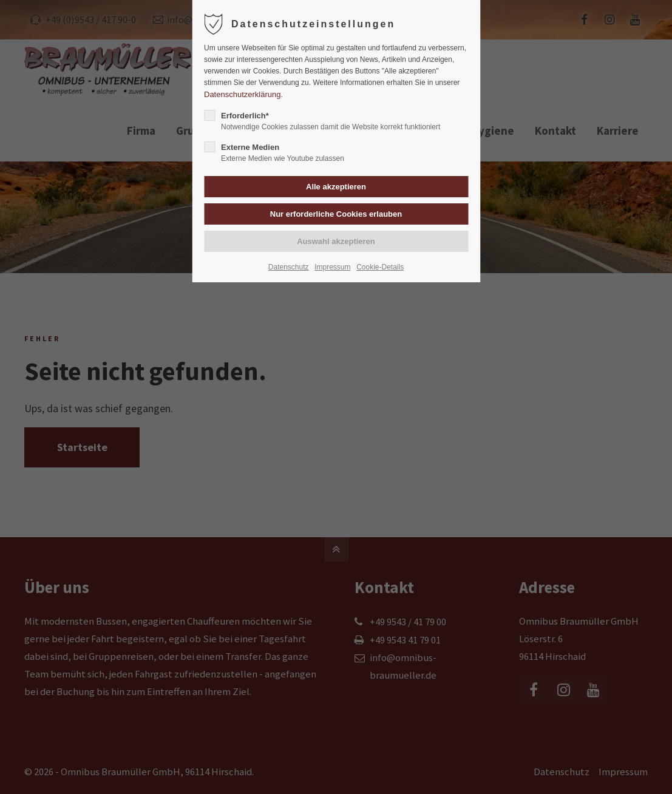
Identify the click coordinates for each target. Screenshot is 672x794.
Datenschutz (289, 267)
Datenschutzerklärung (242, 94)
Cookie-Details (380, 267)
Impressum (332, 267)
